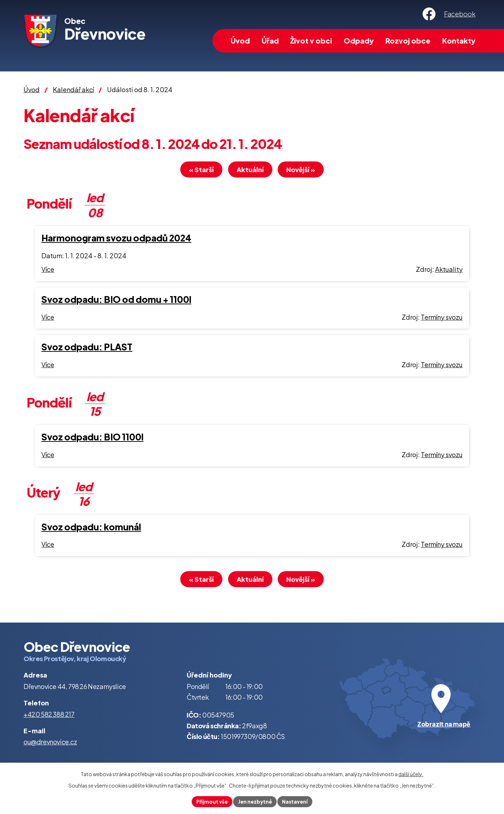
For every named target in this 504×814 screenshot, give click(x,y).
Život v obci (311, 41)
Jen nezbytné (255, 801)
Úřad (270, 41)
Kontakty (459, 41)
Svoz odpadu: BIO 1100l (92, 438)
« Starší (197, 171)
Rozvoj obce (408, 41)
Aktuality (449, 270)
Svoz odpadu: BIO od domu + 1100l (116, 300)
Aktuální (250, 171)
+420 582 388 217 (49, 716)
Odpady (359, 41)
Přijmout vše (211, 801)
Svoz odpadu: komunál (91, 528)
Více (48, 270)
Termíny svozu (442, 318)
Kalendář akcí (73, 89)
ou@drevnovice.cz (50, 744)
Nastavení (296, 801)
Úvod (240, 41)
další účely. (411, 773)
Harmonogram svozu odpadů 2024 (116, 239)
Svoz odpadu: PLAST (87, 348)
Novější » (305, 171)
